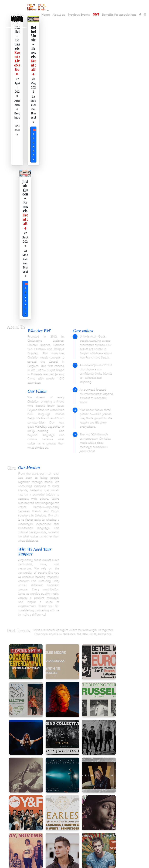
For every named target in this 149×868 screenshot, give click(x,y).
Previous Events (79, 14)
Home (46, 14)
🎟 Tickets (34, 145)
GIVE (96, 14)
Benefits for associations (119, 14)
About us (59, 14)
